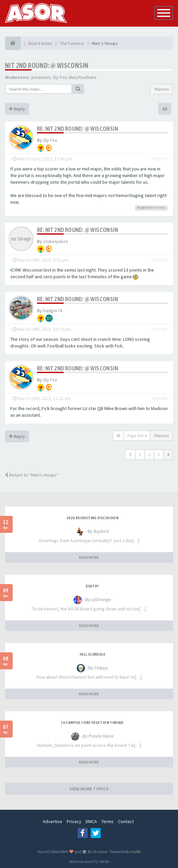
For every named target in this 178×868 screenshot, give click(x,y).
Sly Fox (60, 77)
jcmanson (41, 77)
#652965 (159, 398)
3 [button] (159, 454)
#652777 (159, 159)
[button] (130, 455)
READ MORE (89, 557)
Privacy (74, 821)
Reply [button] (17, 109)
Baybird (144, 208)
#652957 (159, 260)
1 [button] (140, 454)
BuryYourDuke (83, 77)
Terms (107, 821)
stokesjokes (55, 241)
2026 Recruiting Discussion (92, 518)
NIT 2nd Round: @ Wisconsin (47, 65)
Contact (126, 821)
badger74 (53, 311)
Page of (137, 435)
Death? (92, 586)
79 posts (161, 89)
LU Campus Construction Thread (92, 723)
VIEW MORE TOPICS (89, 789)
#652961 (159, 329)
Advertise (52, 821)
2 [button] (149, 454)
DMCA (91, 821)
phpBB (135, 852)
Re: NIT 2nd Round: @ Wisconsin (77, 129)
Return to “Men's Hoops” (32, 475)
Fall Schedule (92, 654)
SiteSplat (99, 852)
